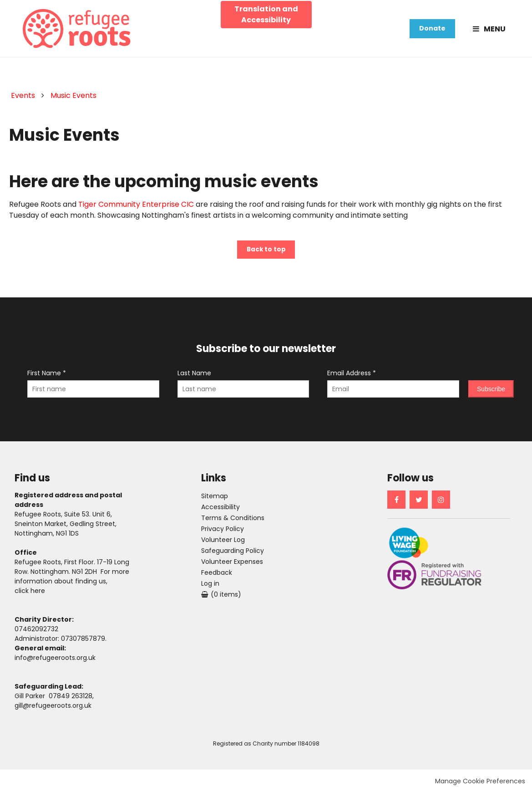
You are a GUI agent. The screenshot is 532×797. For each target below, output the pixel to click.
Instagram (441, 504)
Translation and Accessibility (266, 13)
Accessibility (220, 511)
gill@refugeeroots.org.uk (53, 710)
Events (23, 98)
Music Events (73, 98)
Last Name (194, 377)
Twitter (419, 504)
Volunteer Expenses (232, 566)
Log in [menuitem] (210, 588)
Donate (432, 30)
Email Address (352, 377)
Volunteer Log (223, 544)
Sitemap (215, 500)
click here (30, 595)
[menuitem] (221, 598)
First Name (47, 377)
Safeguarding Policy (233, 555)
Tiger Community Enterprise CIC (136, 207)
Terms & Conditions (233, 522)
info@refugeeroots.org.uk (55, 662)
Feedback (217, 577)
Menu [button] (495, 30)
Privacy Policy (223, 533)
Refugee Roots (79, 30)
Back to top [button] (266, 253)
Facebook (396, 504)
